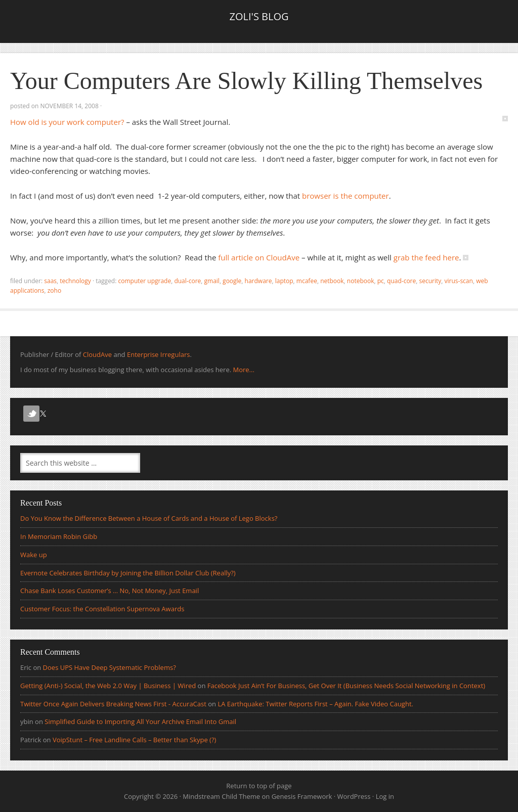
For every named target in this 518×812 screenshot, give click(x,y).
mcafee (307, 281)
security (430, 281)
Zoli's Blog (259, 16)
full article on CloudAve (259, 257)
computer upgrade (144, 281)
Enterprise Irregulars (158, 354)
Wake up (34, 555)
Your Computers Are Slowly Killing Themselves (246, 81)
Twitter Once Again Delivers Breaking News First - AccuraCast (113, 704)
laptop (284, 281)
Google (232, 281)
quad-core (401, 281)
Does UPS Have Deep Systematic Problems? (110, 667)
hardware (258, 281)
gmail (212, 281)
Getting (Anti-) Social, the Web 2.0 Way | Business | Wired (108, 686)
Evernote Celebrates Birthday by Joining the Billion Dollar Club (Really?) (128, 573)
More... (243, 370)
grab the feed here (426, 257)
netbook (332, 281)
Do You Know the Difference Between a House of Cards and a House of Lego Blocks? (149, 518)
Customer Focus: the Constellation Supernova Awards (102, 609)
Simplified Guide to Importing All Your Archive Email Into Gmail (140, 721)
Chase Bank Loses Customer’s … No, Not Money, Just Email (110, 591)
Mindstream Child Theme (221, 796)
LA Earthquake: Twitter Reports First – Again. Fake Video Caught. (315, 704)
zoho (54, 290)
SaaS (50, 281)
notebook (361, 281)
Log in (385, 796)
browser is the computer (346, 196)
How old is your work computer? (67, 122)
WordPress (354, 796)
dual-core (187, 281)
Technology (75, 281)
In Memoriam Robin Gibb (59, 536)
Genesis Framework (302, 796)
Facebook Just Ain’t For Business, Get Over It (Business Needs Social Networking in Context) (346, 686)
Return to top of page (259, 786)
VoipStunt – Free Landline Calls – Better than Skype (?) (135, 740)
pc (381, 281)
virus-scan (459, 281)
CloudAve (97, 354)
